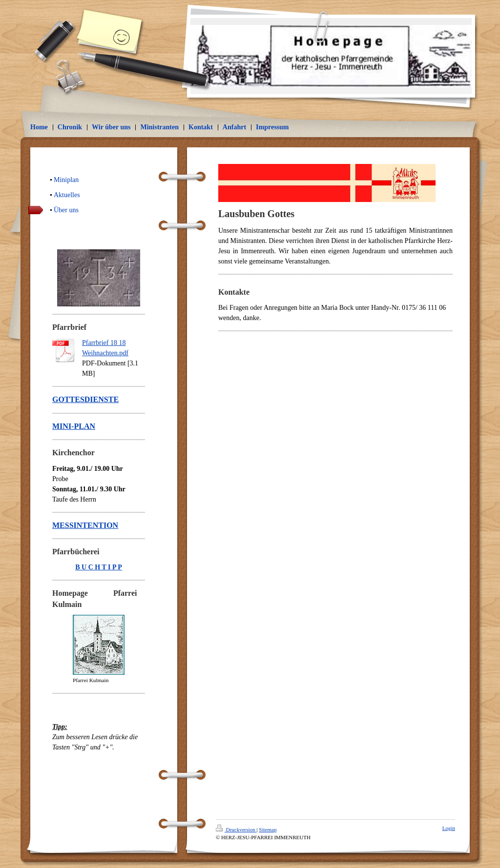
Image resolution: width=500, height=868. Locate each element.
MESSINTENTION (85, 525)
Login (449, 828)
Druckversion (236, 829)
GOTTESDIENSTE (85, 399)
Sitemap (268, 829)
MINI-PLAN (74, 426)
